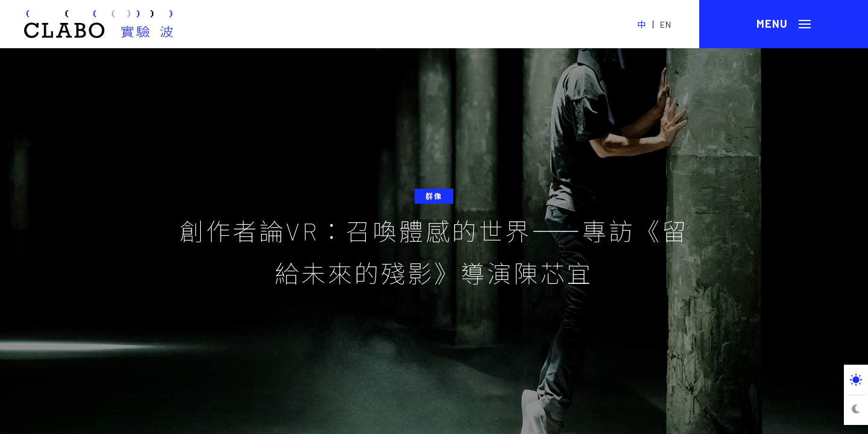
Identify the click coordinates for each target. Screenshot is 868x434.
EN (666, 24)
